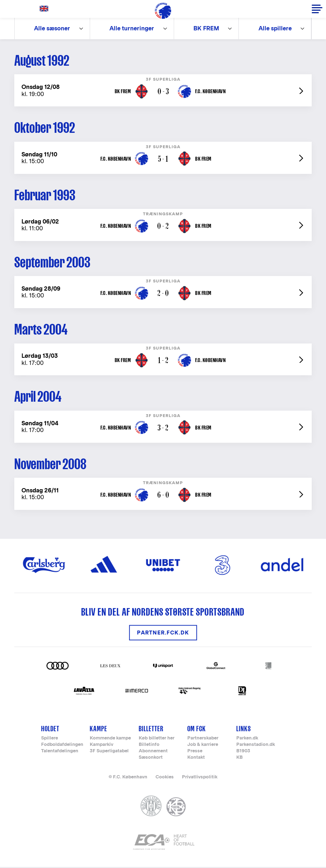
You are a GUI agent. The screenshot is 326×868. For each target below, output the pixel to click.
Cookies (165, 778)
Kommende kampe (110, 739)
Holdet (50, 730)
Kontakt (196, 759)
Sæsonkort (151, 759)
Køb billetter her (157, 739)
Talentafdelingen (60, 752)
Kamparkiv (102, 746)
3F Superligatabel (109, 752)
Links (244, 730)
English (45, 9)
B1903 (243, 752)
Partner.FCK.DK (163, 634)
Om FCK (197, 730)
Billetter (151, 730)
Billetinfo (149, 746)
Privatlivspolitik (200, 778)
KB (239, 759)
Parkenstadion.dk (256, 746)
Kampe (98, 730)
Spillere (50, 739)
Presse (195, 752)
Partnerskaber (203, 739)
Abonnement (153, 752)
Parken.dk (247, 739)
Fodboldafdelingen (62, 746)
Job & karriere (203, 746)
